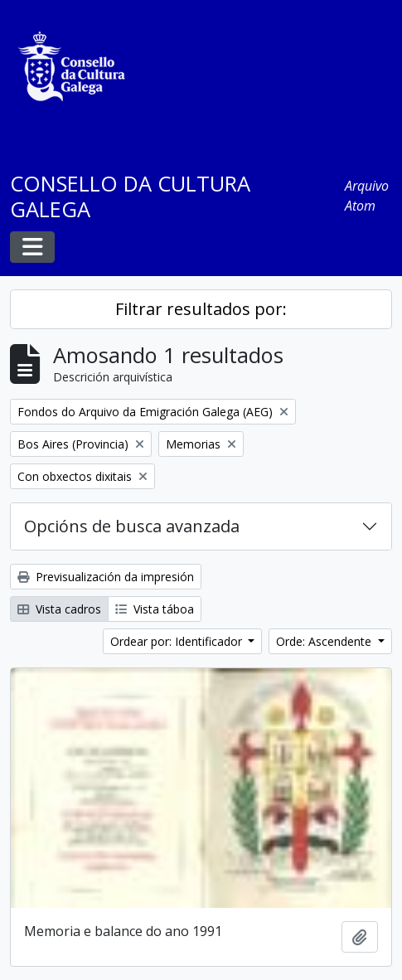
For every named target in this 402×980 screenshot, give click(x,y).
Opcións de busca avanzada (132, 526)
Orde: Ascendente (325, 641)
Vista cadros (59, 609)
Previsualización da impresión (106, 577)
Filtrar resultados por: (201, 309)
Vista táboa (155, 609)
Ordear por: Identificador (178, 641)
